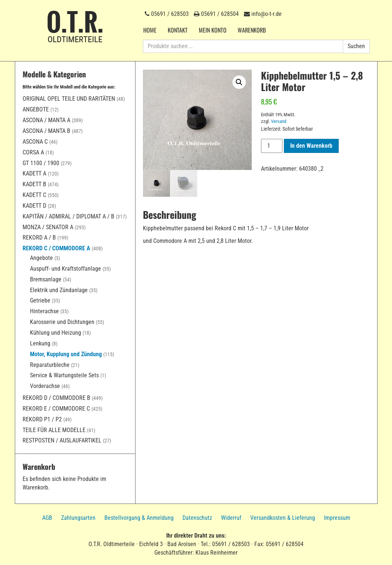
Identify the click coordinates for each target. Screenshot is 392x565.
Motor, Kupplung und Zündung (66, 354)
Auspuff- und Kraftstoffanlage (66, 269)
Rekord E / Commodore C (56, 409)
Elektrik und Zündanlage (59, 290)
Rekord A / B (39, 238)
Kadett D (34, 206)
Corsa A (33, 152)
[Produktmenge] (272, 146)
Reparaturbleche (50, 365)
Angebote (36, 109)
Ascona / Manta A (46, 120)
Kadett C (34, 195)
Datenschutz (197, 518)
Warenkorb (252, 30)
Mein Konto (213, 30)
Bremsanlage (46, 279)
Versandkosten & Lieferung (283, 518)
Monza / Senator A (48, 227)
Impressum (337, 518)
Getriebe (40, 300)
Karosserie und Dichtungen (62, 322)
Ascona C (35, 142)
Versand (279, 121)
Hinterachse (44, 311)
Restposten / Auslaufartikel (62, 440)
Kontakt (178, 30)
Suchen (356, 46)
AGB (47, 518)
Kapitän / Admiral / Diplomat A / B (68, 216)
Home (150, 30)
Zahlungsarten (78, 518)
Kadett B (34, 184)
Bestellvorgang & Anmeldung (139, 518)
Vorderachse (45, 386)
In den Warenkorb (311, 146)
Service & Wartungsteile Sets (64, 375)
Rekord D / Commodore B (56, 398)
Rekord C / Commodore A (56, 248)
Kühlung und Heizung (56, 333)
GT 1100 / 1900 (41, 163)
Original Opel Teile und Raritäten (69, 99)
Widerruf (231, 518)
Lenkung (40, 343)
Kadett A (34, 173)
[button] (239, 82)
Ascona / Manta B (46, 131)
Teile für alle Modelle (54, 430)
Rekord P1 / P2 (42, 419)
